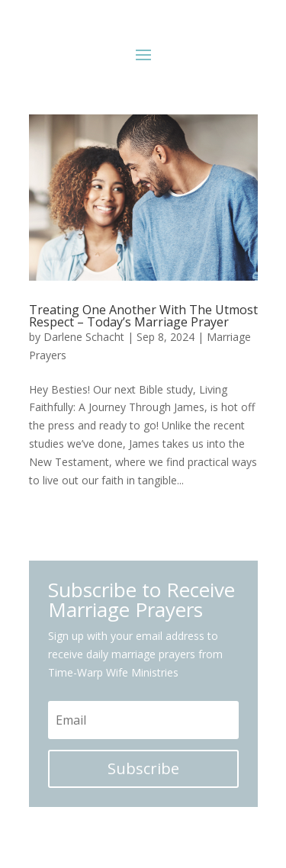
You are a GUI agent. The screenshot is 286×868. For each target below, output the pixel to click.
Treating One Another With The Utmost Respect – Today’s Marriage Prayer (143, 316)
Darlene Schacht (84, 337)
